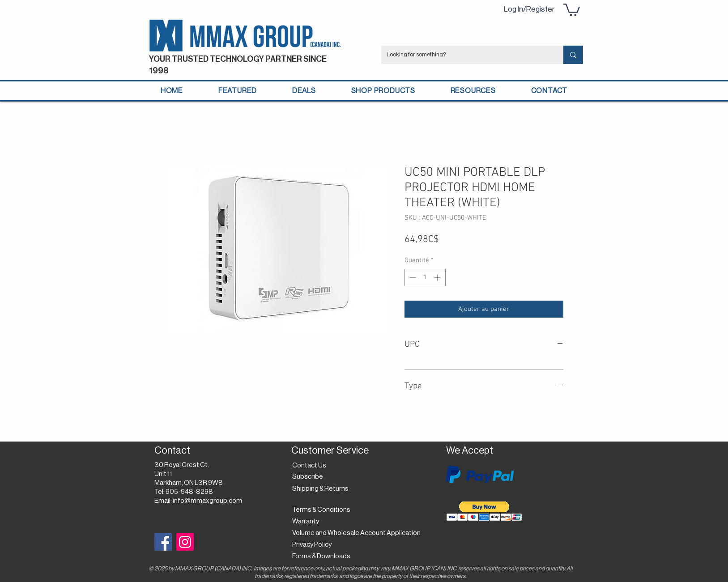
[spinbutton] (425, 278)
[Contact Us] (310, 466)
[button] (572, 9)
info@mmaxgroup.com (207, 501)
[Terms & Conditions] (321, 510)
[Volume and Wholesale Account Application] (356, 533)
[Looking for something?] (466, 55)
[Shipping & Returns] (322, 489)
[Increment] (438, 278)
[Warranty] (307, 522)
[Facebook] (163, 542)
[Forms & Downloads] (324, 557)
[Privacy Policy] (314, 545)
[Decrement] (412, 278)
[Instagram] (185, 542)
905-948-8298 (189, 492)
